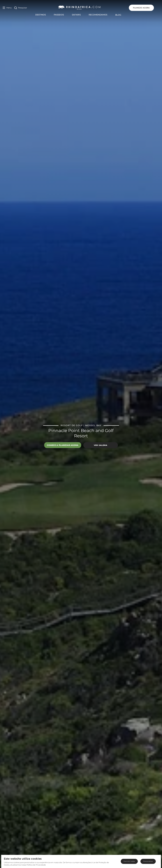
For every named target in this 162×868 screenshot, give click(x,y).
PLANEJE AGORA (147, 8)
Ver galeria (101, 445)
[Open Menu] (7, 8)
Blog (121, 15)
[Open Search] (21, 8)
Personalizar (148, 861)
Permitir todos (129, 861)
